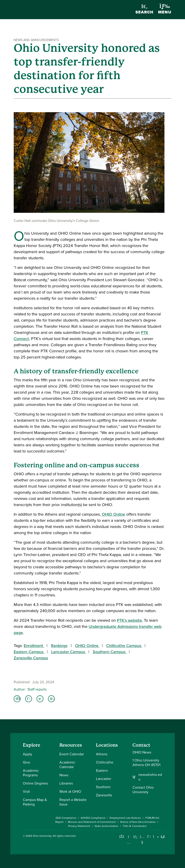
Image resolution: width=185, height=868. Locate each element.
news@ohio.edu (150, 777)
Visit (26, 791)
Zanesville (104, 795)
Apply (28, 754)
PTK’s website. (130, 620)
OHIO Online (114, 514)
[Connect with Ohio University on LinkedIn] (135, 837)
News (64, 775)
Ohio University (42, 836)
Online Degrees (35, 783)
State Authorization (106, 826)
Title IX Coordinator (135, 826)
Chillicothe (105, 762)
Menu (165, 9)
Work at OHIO (70, 791)
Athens (102, 754)
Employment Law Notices (125, 818)
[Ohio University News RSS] (163, 837)
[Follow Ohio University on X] (149, 837)
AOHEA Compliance (93, 818)
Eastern (102, 771)
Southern (103, 787)
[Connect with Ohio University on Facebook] (122, 837)
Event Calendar (72, 754)
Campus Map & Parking (35, 802)
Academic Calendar (67, 765)
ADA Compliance (66, 818)
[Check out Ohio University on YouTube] (142, 839)
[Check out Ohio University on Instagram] (128, 842)
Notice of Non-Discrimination (138, 822)
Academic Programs (31, 773)
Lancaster (104, 779)
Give (26, 762)
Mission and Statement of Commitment (92, 822)
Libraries (66, 783)
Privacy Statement (79, 826)
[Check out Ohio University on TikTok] (156, 837)
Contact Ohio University (143, 790)
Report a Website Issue (73, 802)
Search (144, 10)
